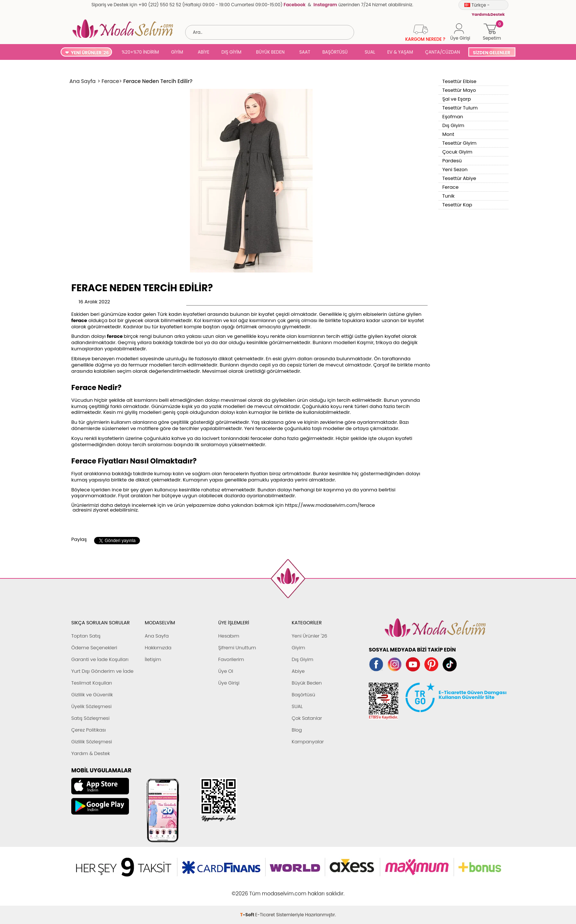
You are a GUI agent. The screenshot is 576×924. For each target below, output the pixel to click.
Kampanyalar (308, 742)
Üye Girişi (229, 683)
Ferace (450, 187)
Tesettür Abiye (459, 178)
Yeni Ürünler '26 (309, 636)
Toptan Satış (86, 636)
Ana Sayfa (157, 636)
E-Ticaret (265, 890)
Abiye (298, 671)
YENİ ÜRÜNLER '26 (90, 53)
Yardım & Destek (91, 753)
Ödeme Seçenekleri (94, 648)
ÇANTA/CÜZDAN (442, 52)
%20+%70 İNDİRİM (140, 52)
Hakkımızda (158, 648)
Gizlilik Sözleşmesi (92, 742)
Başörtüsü (303, 695)
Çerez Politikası (89, 730)
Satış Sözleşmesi (90, 718)
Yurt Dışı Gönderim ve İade (102, 671)
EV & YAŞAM (400, 52)
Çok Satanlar (307, 718)
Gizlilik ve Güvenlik (92, 695)
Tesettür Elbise (459, 81)
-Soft (248, 890)
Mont (448, 134)
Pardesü (452, 161)
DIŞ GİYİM (231, 52)
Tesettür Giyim (459, 143)
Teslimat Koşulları (92, 683)
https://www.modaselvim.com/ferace (330, 505)
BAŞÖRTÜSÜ (335, 52)
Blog (297, 730)
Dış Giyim (453, 125)
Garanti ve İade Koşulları (100, 659)
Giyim (298, 648)
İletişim (153, 659)
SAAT (305, 52)
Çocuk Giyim (457, 152)
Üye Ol (226, 671)
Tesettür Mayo (459, 90)
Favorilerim (231, 659)
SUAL (369, 52)
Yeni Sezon (455, 169)
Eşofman (453, 117)
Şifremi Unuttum (237, 648)
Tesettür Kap (457, 205)
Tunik (449, 196)
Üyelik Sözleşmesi (91, 706)
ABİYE (204, 52)
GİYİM (177, 52)
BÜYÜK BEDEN (270, 52)
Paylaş (79, 539)
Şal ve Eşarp (457, 99)
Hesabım (229, 636)
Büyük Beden (307, 683)
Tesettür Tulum (460, 108)
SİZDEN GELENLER (492, 53)
